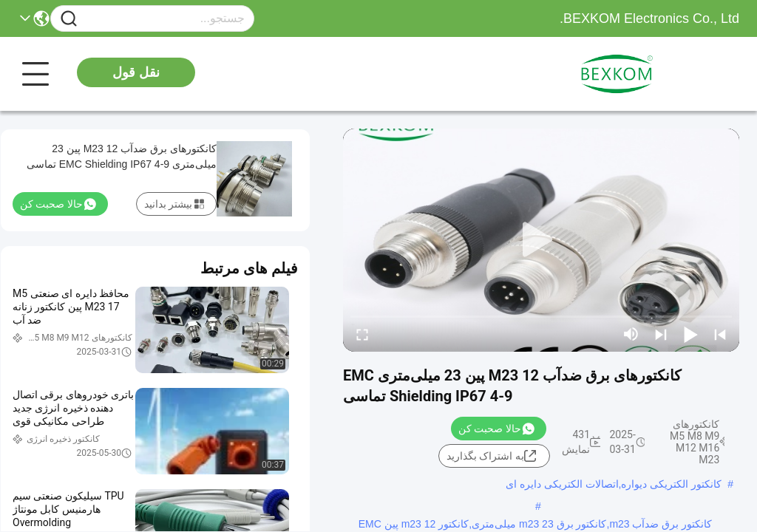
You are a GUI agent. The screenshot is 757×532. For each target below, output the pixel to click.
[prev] (720, 334)
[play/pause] (690, 334)
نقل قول (136, 72)
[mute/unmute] (631, 334)
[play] (541, 240)
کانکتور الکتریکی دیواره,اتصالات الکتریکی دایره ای (614, 484)
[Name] (69, 19)
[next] (661, 334)
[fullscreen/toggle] (362, 334)
